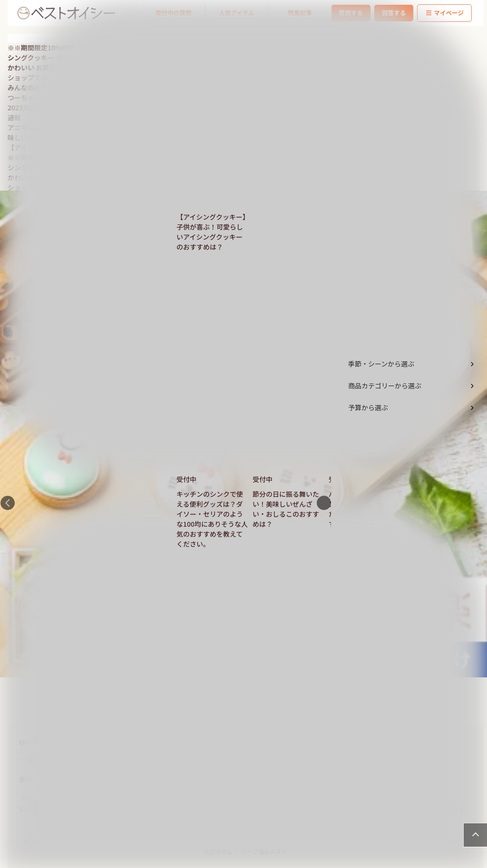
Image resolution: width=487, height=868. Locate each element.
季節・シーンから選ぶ (381, 364)
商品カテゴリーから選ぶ (385, 386)
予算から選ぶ (368, 407)
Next (324, 503)
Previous (8, 503)
